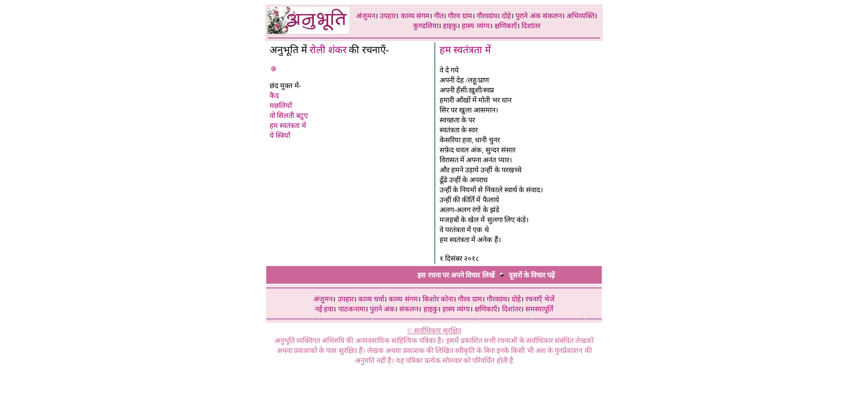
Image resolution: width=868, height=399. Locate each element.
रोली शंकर (329, 50)
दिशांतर (531, 26)
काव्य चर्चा (371, 299)
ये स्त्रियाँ (280, 135)
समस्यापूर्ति (539, 309)
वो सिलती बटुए (289, 116)
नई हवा (324, 309)
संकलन (552, 16)
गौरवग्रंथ (487, 16)
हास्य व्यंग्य (476, 26)
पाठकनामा (352, 309)
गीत (439, 16)
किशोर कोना (438, 299)
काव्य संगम (415, 16)
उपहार (388, 16)
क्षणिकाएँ (506, 26)
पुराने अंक (528, 16)
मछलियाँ (281, 106)
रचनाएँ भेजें (540, 299)
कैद (274, 96)
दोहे (506, 16)
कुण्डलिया (426, 26)
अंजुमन (366, 16)
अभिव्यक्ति (580, 16)
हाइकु (450, 26)
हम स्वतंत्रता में (288, 126)
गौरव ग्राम (460, 16)
